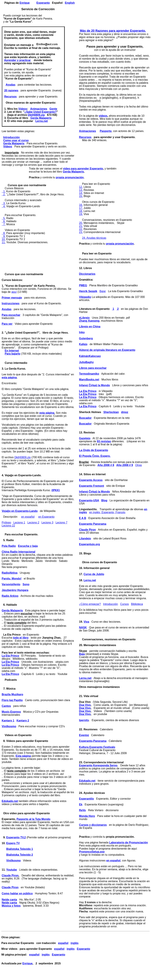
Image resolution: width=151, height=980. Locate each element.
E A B (83, 518)
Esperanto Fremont (92, 486)
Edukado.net (10, 801)
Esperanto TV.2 (16, 837)
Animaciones (39, 109)
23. (81, 232)
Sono (26, 584)
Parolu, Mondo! (12, 579)
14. (81, 193)
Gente (53, 109)
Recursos (10, 97)
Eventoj (84, 735)
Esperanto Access (91, 480)
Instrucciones (11, 303)
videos (103, 116)
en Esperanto (46, 517)
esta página (9, 377)
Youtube (11, 870)
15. (81, 196)
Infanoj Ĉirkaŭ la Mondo (94, 385)
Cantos (6, 706)
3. (4, 203)
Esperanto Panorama (93, 524)
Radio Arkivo (10, 596)
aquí (14, 292)
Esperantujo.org (90, 544)
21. (81, 226)
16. (81, 205)
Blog (104, 500)
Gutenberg (86, 338)
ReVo (82, 810)
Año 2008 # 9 (125, 465)
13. (81, 190)
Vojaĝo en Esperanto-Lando (20, 511)
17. (81, 208)
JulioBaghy (86, 362)
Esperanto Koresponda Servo (98, 765)
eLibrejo (84, 318)
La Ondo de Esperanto (94, 450)
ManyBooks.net (89, 380)
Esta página (23, 756)
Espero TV (13, 843)
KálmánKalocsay (90, 356)
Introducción (11, 137)
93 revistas (104, 441)
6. (4, 221)
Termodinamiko (89, 374)
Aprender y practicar (17, 60)
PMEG (83, 285)
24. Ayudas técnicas (94, 238)
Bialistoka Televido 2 (20, 855)
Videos (23, 109)
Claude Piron (10, 875)
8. (4, 233)
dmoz (125, 412)
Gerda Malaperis (41, 118)
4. (4, 206)
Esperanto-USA (89, 500)
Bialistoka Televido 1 (20, 849)
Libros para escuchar (93, 368)
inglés (74, 943)
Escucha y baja (28, 546)
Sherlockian (111, 412)
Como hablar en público (17, 893)
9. (4, 236)
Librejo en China (90, 327)
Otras (139, 465)
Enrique (25, 3)
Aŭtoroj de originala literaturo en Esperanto (107, 350)
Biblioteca (137, 604)
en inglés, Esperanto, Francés (107, 512)
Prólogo (6, 523)
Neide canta (9, 900)
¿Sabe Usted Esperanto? (41, 112)
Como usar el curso (16, 140)
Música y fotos (11, 906)
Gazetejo (85, 438)
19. (81, 214)
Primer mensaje (12, 298)
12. (81, 187)
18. (81, 211)
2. (4, 194)
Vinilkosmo (9, 726)
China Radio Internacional (18, 552)
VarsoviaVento (11, 584)
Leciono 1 (19, 523)
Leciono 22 (8, 526)
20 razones (11, 90)
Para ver (7, 324)
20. (81, 223)
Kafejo (83, 344)
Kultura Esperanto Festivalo (97, 747)
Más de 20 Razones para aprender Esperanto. (113, 31)
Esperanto (43, 3)
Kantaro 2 (23, 721)
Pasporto (106, 131)
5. (4, 218)
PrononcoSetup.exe (92, 852)
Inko (82, 332)
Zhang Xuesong (89, 321)
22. (81, 229)
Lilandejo (85, 538)
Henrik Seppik (88, 291)
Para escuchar (11, 315)
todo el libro (21, 638)
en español (28, 517)
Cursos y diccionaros (93, 825)
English (70, 3)
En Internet (12, 351)
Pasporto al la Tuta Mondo (33, 819)
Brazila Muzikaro (12, 694)
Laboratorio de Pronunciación (129, 843)
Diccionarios (87, 274)
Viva (86, 622)
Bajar (103, 291)
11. (4, 242)
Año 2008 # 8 (106, 465)
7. (4, 224)
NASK (83, 627)
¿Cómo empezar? (90, 604)
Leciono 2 (33, 523)
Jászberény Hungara (15, 590)
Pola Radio (9, 546)
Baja (82, 654)
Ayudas (10, 85)
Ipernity (84, 720)
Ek (81, 804)
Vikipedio (85, 297)
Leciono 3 (47, 523)
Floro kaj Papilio (12, 700)
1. (4, 191)
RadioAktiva (10, 573)
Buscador (85, 418)
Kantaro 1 (8, 721)
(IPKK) (56, 490)
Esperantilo (86, 799)
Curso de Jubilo (94, 574)
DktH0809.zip (36, 115)
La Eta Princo (10, 656)
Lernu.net (42, 121)
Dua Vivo (85, 705)
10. (4, 239)
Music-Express (11, 712)
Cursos (125, 604)
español (63, 943)
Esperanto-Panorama (93, 741)
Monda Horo (87, 816)
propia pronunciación (70, 177)
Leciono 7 (61, 523)
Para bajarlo (13, 354)
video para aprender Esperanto (83, 169)
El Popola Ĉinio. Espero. (95, 456)
